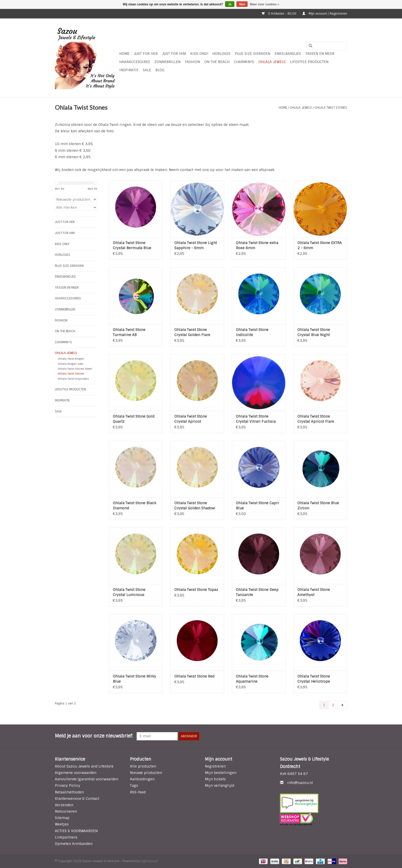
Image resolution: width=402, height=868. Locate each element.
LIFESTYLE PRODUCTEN (309, 62)
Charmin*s (244, 62)
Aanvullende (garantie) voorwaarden (87, 779)
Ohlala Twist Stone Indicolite (252, 332)
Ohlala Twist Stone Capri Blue (257, 506)
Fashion (192, 62)
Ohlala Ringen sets (71, 364)
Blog (160, 70)
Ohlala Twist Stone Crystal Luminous (129, 592)
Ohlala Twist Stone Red (194, 676)
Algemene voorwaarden (76, 773)
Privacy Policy (68, 785)
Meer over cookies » (265, 4)
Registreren (215, 766)
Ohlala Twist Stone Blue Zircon (318, 506)
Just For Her (146, 54)
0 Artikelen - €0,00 (279, 14)
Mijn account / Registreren (325, 14)
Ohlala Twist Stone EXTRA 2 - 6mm (320, 245)
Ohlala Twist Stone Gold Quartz (134, 419)
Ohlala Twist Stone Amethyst (314, 592)
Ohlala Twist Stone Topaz (196, 590)
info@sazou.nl (300, 783)
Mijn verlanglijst (220, 785)
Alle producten (143, 766)
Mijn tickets (215, 779)
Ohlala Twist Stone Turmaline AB (129, 332)
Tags (134, 785)
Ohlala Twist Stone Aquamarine (252, 679)
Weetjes (62, 824)
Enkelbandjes (288, 54)
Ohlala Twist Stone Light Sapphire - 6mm (196, 245)
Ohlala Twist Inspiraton (73, 379)
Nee (242, 4)
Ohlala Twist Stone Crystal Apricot (191, 419)
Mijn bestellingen (221, 773)
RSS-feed (138, 792)
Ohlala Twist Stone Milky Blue (134, 679)
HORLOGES (221, 54)
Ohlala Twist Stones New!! (75, 369)
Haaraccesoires (135, 62)
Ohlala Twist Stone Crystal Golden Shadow (194, 506)
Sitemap (62, 818)
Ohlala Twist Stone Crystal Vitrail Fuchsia (256, 419)
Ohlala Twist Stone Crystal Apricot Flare (316, 419)
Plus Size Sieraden (253, 54)
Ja (230, 4)
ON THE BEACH (217, 62)
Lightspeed (149, 861)
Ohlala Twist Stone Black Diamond (134, 506)
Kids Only (199, 54)
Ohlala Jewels (272, 62)
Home (124, 54)
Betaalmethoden (69, 792)
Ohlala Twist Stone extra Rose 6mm (257, 245)
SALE (147, 70)
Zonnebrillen (167, 62)
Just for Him (174, 54)
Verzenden (64, 805)
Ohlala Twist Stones (331, 108)
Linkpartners (66, 837)
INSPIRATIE (129, 70)
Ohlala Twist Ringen (71, 359)
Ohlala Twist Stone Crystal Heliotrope (314, 679)
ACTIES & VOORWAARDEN (76, 831)
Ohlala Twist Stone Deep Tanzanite (257, 592)
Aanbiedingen (142, 779)
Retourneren (66, 811)
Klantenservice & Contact (77, 799)
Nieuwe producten (146, 773)
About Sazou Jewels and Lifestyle (84, 766)
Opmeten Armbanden (74, 844)
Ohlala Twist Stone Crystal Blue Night (314, 332)
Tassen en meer (320, 54)
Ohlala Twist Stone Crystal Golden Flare (192, 332)
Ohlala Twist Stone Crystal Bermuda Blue (132, 245)
